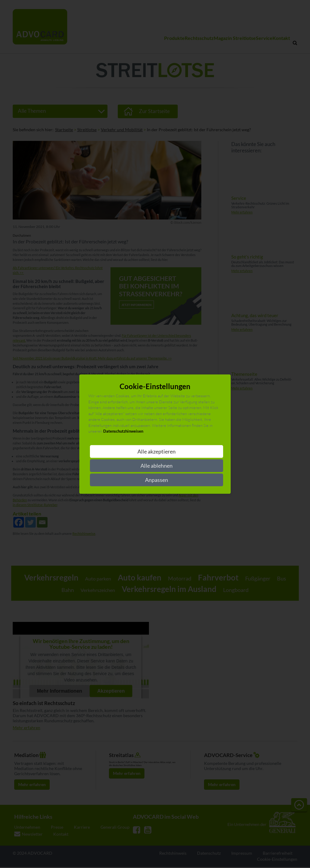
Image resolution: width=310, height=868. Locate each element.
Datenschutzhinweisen (123, 431)
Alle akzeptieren (157, 451)
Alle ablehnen (157, 466)
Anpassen (157, 480)
